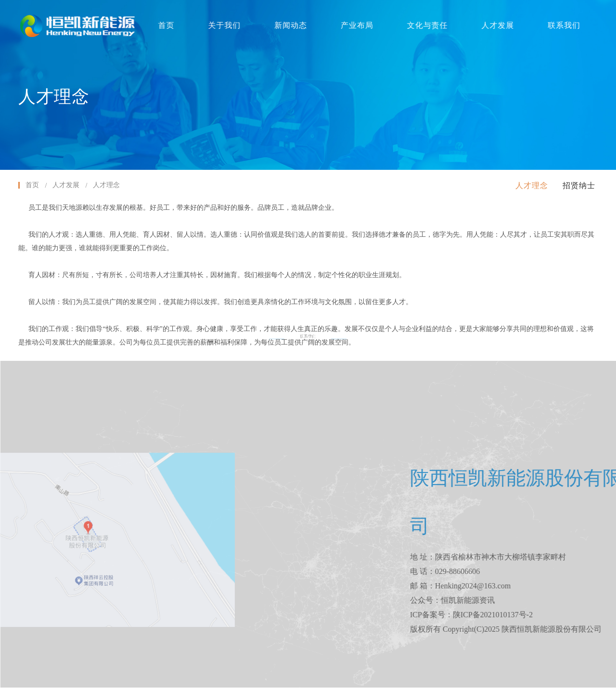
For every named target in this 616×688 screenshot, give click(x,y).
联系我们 (560, 25)
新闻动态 (291, 25)
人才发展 (495, 25)
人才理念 (532, 185)
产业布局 (356, 25)
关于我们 (225, 25)
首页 (168, 25)
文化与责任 (425, 25)
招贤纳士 (579, 185)
